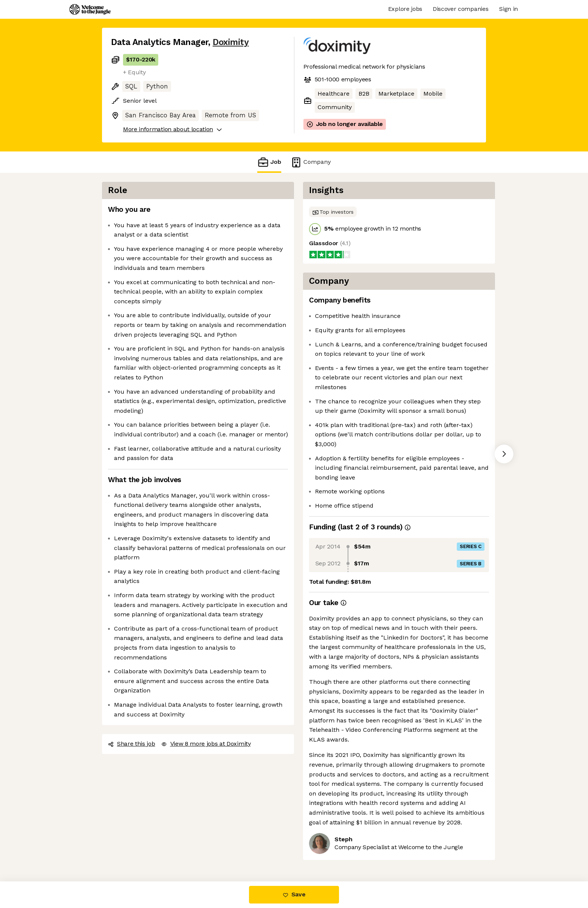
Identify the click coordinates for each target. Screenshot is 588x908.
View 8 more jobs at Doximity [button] (206, 744)
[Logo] (90, 9)
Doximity (231, 42)
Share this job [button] (132, 744)
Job (269, 162)
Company (310, 162)
